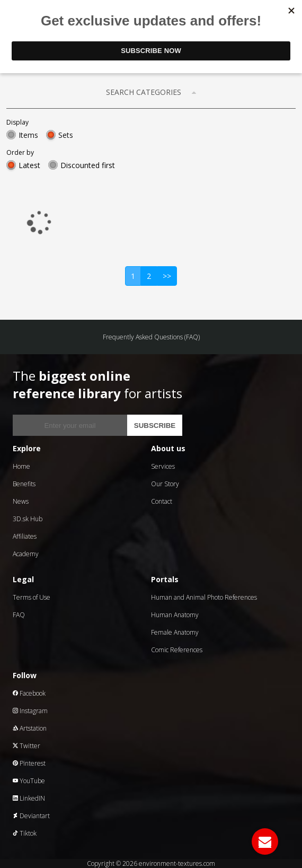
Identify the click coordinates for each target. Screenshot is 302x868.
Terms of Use (32, 597)
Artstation (30, 728)
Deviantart (31, 816)
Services (163, 466)
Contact (162, 501)
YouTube (29, 781)
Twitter (26, 746)
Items (28, 135)
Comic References (177, 650)
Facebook (29, 693)
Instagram (30, 711)
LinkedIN (29, 798)
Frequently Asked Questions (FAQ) (151, 337)
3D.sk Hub (28, 519)
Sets (66, 135)
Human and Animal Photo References (204, 597)
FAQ (19, 615)
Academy (26, 554)
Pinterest (29, 763)
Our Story (165, 484)
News (21, 501)
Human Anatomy (175, 615)
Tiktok (25, 833)
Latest (29, 165)
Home (21, 466)
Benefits (24, 484)
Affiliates (25, 536)
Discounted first (88, 165)
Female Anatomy (175, 632)
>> (167, 276)
